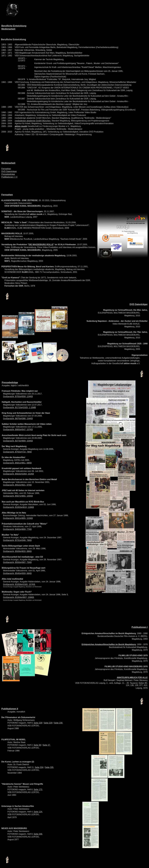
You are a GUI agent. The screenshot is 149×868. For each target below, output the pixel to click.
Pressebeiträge (8, 174)
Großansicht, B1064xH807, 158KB (18, 597)
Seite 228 (38, 723)
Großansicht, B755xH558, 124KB (18, 396)
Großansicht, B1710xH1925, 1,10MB (19, 408)
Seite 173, (38, 790)
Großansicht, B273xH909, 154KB (18, 441)
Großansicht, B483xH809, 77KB (17, 529)
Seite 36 (37, 745)
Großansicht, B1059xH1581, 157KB (19, 584)
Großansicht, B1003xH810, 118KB (18, 507)
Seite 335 (49, 767)
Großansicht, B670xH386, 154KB (18, 419)
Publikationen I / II (9, 177)
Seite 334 (39, 767)
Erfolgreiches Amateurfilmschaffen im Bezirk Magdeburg (109, 644)
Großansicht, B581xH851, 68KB (17, 463)
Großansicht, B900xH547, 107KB (18, 430)
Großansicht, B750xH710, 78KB (17, 452)
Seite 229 (48, 723)
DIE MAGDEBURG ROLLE (41, 245)
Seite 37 (46, 745)
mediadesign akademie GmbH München (33, 121)
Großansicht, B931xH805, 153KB (18, 518)
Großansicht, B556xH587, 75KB (17, 562)
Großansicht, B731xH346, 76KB (17, 540)
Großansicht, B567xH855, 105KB (18, 496)
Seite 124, (38, 812)
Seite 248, (38, 834)
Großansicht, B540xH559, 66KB (17, 573)
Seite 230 (58, 723)
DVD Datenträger (9, 171)
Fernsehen (6, 169)
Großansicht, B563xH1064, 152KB (18, 474)
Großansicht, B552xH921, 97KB (17, 485)
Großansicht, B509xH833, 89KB (17, 551)
